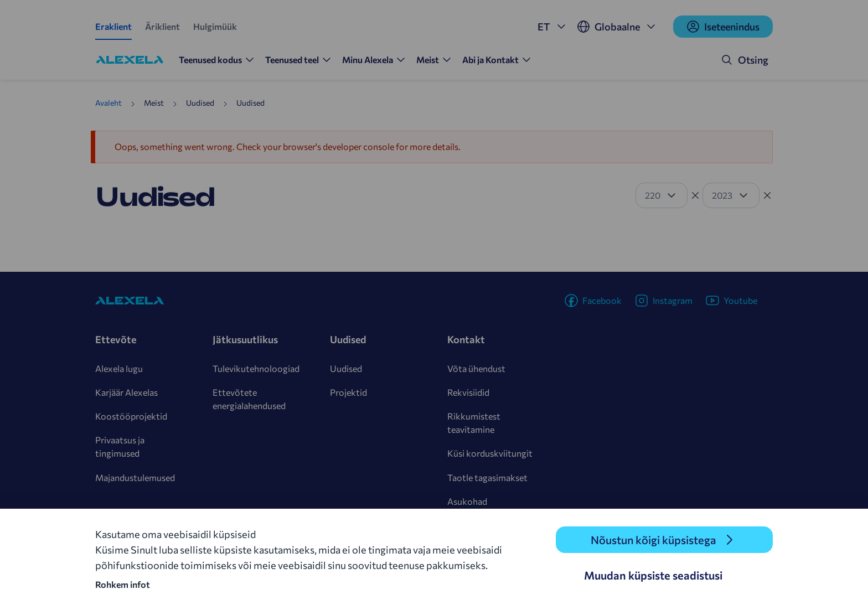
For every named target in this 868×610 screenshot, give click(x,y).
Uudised (346, 368)
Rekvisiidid (468, 392)
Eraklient (113, 26)
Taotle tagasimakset (487, 477)
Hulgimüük (215, 26)
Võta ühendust (476, 368)
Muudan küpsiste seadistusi (653, 575)
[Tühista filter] (695, 195)
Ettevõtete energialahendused (249, 399)
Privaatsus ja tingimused (120, 446)
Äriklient (162, 26)
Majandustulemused (135, 477)
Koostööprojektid (131, 416)
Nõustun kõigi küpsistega (653, 540)
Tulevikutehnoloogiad (256, 368)
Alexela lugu (119, 368)
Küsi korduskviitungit (490, 453)
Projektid (348, 392)
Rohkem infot (123, 584)
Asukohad (467, 501)
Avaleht (108, 103)
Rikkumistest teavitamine (474, 423)
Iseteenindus (723, 27)
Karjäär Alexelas (126, 392)
